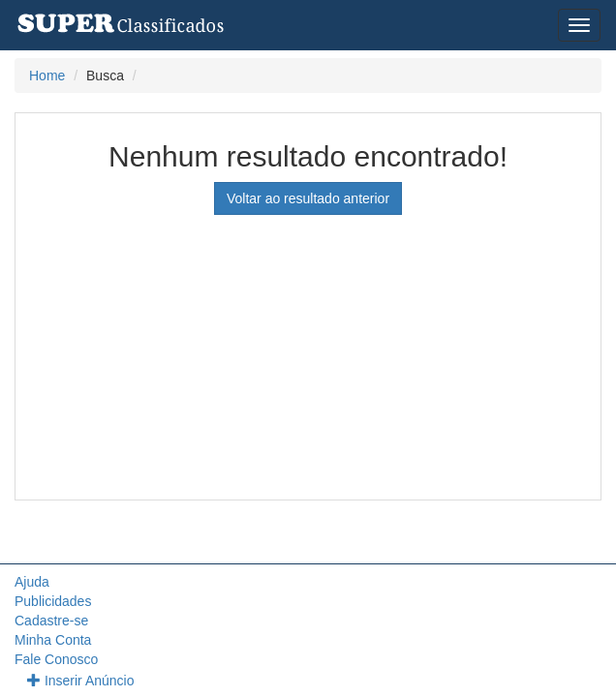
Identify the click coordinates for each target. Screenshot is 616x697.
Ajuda (32, 582)
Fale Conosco (56, 659)
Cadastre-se (51, 621)
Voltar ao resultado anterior (308, 198)
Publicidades (53, 601)
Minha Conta (53, 640)
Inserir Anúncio (81, 681)
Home (47, 76)
